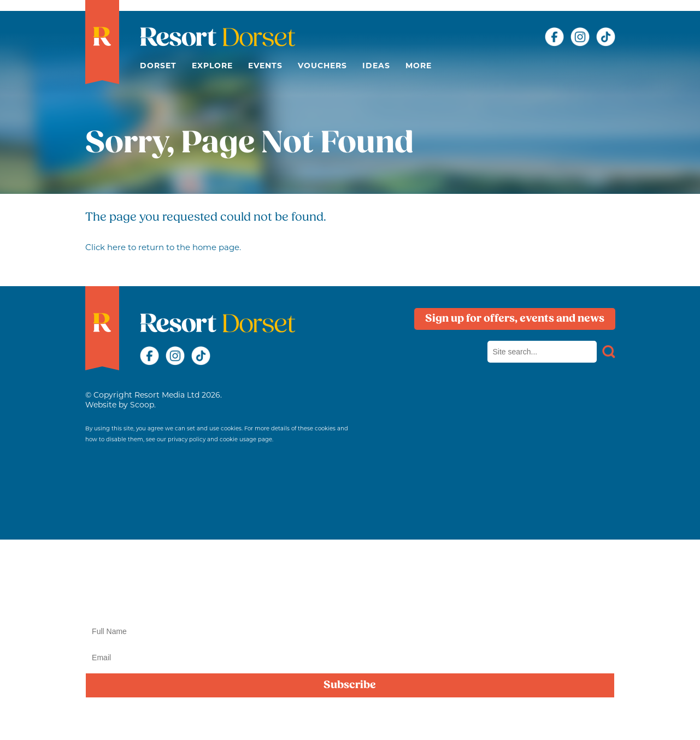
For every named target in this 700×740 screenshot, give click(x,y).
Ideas (376, 66)
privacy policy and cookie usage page (220, 439)
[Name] (350, 631)
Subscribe (350, 685)
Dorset (158, 66)
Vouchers (322, 66)
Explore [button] (212, 66)
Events (265, 66)
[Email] (350, 658)
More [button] (419, 66)
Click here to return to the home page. (163, 247)
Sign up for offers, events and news (515, 319)
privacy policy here (355, 720)
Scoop (142, 405)
